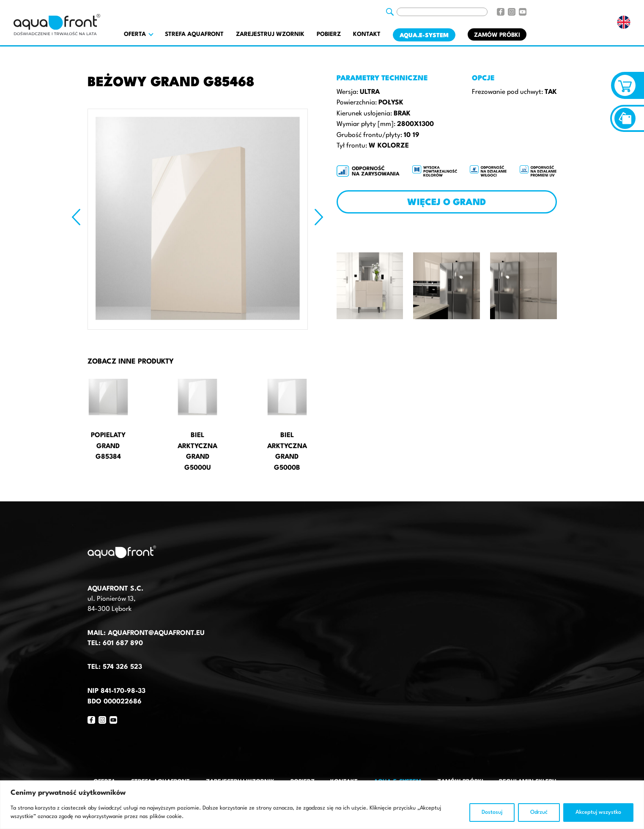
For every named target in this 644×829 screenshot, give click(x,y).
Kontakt (367, 34)
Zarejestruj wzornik (270, 34)
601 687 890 (123, 643)
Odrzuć (539, 812)
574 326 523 (122, 667)
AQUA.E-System (424, 36)
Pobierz (329, 34)
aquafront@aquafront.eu (155, 633)
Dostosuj (492, 812)
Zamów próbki (497, 35)
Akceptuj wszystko (598, 812)
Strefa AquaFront (194, 34)
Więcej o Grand (447, 203)
